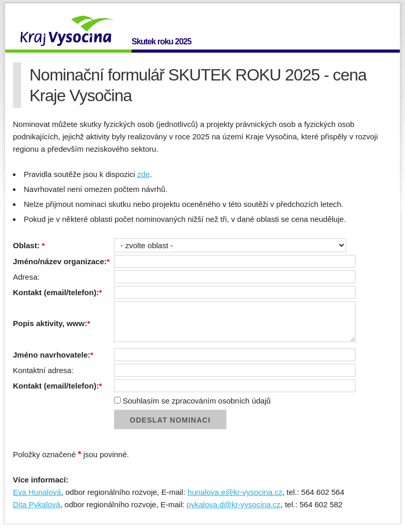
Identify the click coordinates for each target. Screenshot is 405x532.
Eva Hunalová (37, 492)
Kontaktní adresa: (43, 370)
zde (143, 174)
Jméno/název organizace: (61, 261)
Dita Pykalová (37, 504)
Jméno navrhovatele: (53, 355)
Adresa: (26, 277)
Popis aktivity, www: (52, 323)
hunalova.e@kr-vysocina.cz (235, 492)
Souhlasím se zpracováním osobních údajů (192, 401)
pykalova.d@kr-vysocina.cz (234, 504)
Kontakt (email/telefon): (58, 292)
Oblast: (29, 245)
